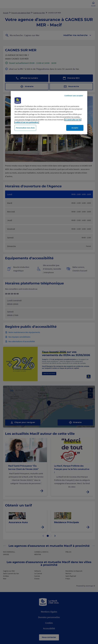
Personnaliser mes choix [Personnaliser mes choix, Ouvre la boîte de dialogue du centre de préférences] (25, 128)
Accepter (75, 128)
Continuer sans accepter (74, 96)
